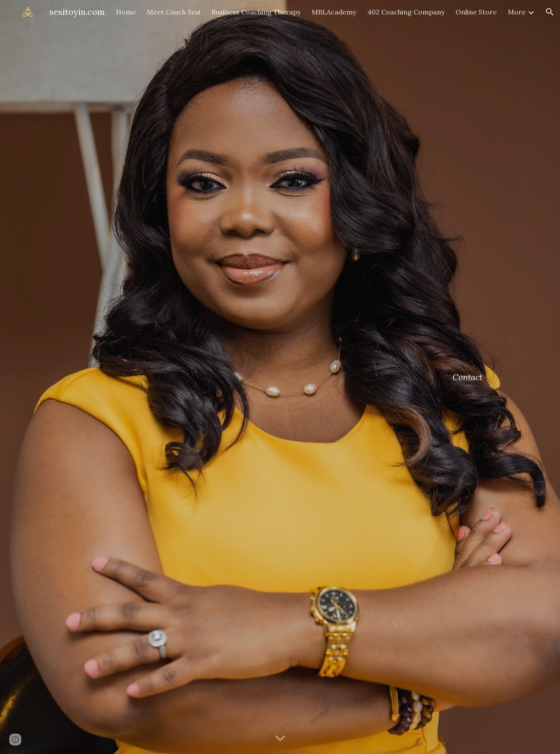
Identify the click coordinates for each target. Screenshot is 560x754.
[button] (550, 12)
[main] (468, 377)
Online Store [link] (476, 12)
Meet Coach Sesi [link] (174, 12)
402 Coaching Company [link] (406, 12)
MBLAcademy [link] (334, 12)
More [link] (517, 12)
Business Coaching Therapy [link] (256, 12)
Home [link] (126, 12)
